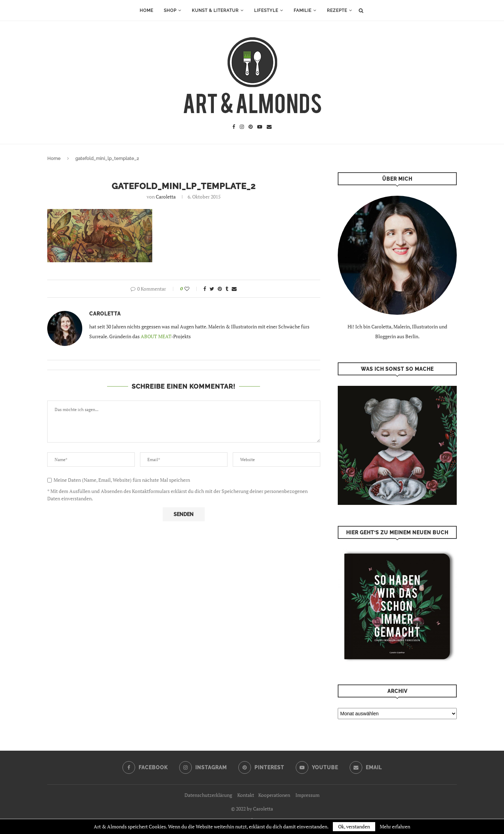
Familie (303, 11)
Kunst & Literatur (215, 11)
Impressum (307, 795)
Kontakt (246, 795)
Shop (170, 11)
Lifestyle (266, 11)
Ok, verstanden (354, 826)
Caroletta (166, 197)
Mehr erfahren (395, 827)
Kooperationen (274, 795)
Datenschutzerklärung (208, 795)
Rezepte (337, 11)
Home (146, 11)
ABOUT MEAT (156, 336)
